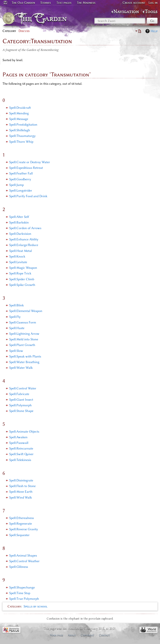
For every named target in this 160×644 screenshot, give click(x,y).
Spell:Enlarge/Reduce (24, 245)
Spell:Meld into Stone (24, 339)
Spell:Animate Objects (24, 432)
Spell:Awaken (18, 437)
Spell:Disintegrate (21, 480)
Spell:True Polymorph (24, 599)
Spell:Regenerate (21, 524)
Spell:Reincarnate (21, 448)
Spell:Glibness (19, 567)
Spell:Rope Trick (20, 273)
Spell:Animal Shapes (23, 556)
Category (14, 606)
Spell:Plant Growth (22, 345)
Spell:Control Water (23, 388)
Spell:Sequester (19, 535)
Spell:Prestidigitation (23, 125)
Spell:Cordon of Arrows (25, 228)
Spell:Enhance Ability (24, 239)
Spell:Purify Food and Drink (28, 196)
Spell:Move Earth (21, 492)
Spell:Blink (16, 305)
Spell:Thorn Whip (21, 142)
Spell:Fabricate (19, 394)
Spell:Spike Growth (22, 285)
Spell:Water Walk (21, 368)
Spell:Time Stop (20, 593)
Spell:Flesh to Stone (22, 486)
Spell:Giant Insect (21, 400)
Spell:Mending (19, 113)
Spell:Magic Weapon (23, 268)
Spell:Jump (16, 185)
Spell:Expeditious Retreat (26, 168)
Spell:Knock (17, 256)
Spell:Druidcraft (20, 108)
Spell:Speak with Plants (25, 356)
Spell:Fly (15, 317)
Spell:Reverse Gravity (24, 529)
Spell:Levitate (18, 262)
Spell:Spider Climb (22, 279)
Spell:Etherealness (21, 518)
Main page (57, 635)
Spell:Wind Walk (21, 498)
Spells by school (36, 606)
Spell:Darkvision (20, 234)
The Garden (44, 18)
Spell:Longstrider (21, 191)
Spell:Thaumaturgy (22, 136)
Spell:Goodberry (20, 179)
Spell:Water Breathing (24, 362)
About (72, 635)
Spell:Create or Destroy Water (30, 162)
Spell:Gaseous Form (23, 322)
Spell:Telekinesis (20, 460)
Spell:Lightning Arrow (24, 334)
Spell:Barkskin (19, 222)
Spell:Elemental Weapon (26, 311)
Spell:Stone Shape (21, 411)
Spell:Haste (17, 328)
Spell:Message (19, 119)
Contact (104, 635)
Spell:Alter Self (19, 217)
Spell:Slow (16, 351)
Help (154, 31)
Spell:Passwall (19, 443)
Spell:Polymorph (20, 405)
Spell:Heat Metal (21, 251)
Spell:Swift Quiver (21, 454)
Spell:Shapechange (22, 587)
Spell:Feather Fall (21, 173)
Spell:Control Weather (24, 561)
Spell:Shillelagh (20, 130)
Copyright (87, 635)
